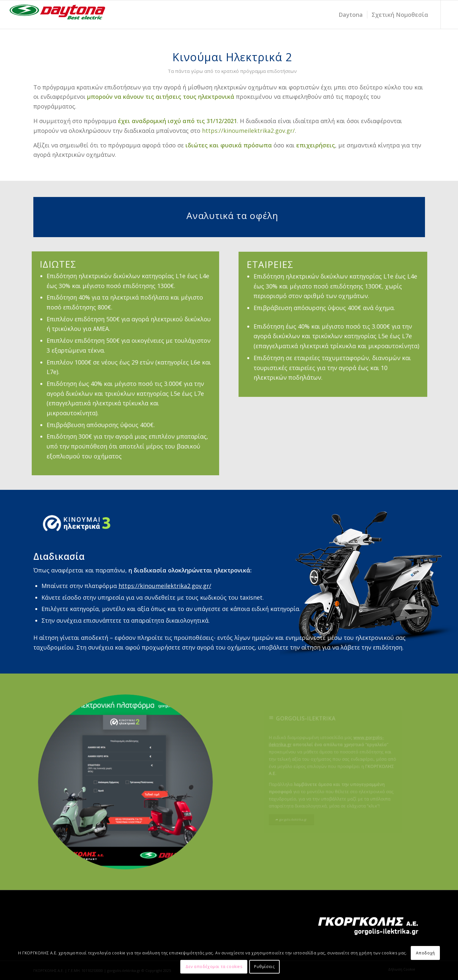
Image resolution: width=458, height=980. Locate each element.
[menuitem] (351, 15)
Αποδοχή (425, 953)
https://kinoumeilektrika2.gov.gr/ (248, 131)
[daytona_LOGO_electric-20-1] (58, 15)
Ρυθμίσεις (264, 967)
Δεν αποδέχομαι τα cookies (214, 967)
